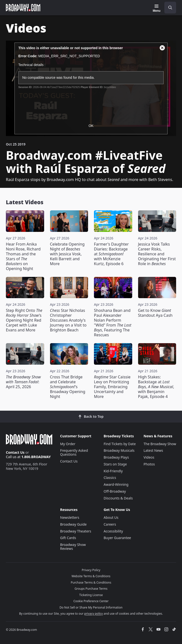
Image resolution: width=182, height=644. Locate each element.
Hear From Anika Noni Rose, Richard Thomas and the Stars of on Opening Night (23, 256)
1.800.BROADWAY (36, 457)
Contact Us (15, 452)
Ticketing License (91, 595)
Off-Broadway (115, 491)
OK (91, 126)
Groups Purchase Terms (91, 589)
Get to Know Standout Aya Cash (155, 313)
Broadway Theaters (76, 531)
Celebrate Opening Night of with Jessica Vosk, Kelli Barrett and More (67, 254)
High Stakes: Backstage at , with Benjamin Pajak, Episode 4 (156, 387)
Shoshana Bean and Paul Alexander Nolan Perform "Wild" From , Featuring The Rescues (113, 323)
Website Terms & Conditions (91, 576)
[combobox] (168, 8)
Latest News (153, 450)
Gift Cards (68, 538)
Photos (149, 464)
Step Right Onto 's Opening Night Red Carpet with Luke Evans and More (24, 320)
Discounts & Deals (118, 498)
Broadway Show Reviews (73, 547)
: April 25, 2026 (23, 382)
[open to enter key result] (170, 8)
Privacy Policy (91, 570)
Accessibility (113, 531)
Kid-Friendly (113, 471)
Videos (149, 457)
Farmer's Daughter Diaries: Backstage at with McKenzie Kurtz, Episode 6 (111, 254)
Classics (110, 478)
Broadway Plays (116, 457)
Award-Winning (116, 484)
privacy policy (93, 614)
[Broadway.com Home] (23, 8)
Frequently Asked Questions (74, 452)
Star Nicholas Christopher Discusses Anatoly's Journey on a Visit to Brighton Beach (68, 320)
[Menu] (157, 8)
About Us (111, 517)
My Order (68, 444)
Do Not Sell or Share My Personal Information (91, 607)
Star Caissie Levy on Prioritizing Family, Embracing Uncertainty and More (112, 387)
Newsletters (70, 517)
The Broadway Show (160, 444)
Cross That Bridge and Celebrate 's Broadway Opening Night (68, 387)
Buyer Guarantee (117, 538)
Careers (110, 524)
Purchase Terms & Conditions (91, 582)
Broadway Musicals (119, 450)
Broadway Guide (73, 524)
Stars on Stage (115, 464)
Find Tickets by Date (120, 444)
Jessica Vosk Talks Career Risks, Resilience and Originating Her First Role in (157, 254)
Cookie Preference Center (91, 601)
